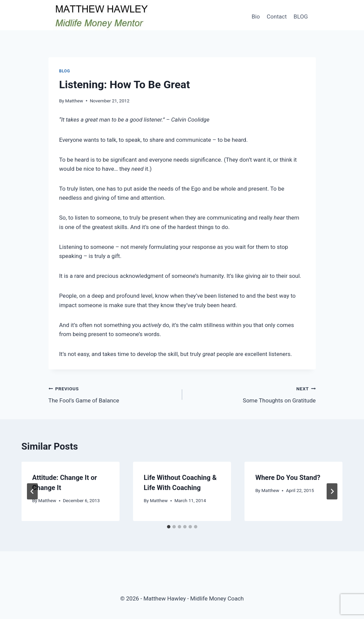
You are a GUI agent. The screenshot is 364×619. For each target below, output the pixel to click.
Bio (256, 17)
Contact (277, 17)
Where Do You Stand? (288, 478)
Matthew (74, 101)
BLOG (301, 17)
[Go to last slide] (32, 491)
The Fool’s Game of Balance (112, 394)
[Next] (332, 491)
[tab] (169, 527)
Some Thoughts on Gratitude (252, 394)
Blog (65, 71)
